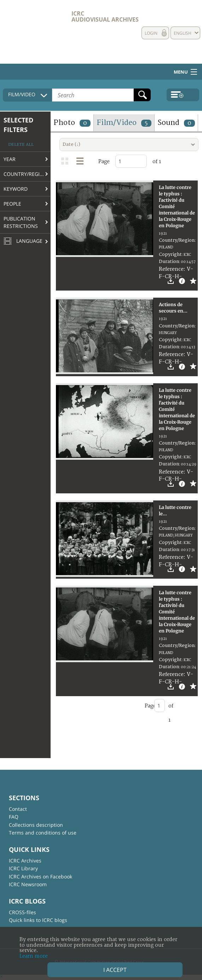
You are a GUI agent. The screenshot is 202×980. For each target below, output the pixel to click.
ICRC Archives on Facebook (41, 876)
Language (23, 241)
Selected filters (18, 125)
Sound (176, 123)
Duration (169, 262)
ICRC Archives (25, 861)
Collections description (36, 825)
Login (151, 33)
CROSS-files (22, 912)
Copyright (170, 254)
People (12, 204)
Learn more (34, 956)
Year (10, 159)
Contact (18, 809)
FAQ (14, 817)
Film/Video (124, 123)
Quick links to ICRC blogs (38, 920)
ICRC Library (23, 868)
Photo (72, 123)
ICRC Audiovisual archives (105, 16)
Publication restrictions (21, 222)
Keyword (16, 189)
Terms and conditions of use (43, 833)
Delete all (21, 145)
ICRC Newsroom (28, 884)
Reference (171, 269)
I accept (115, 970)
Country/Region (25, 174)
